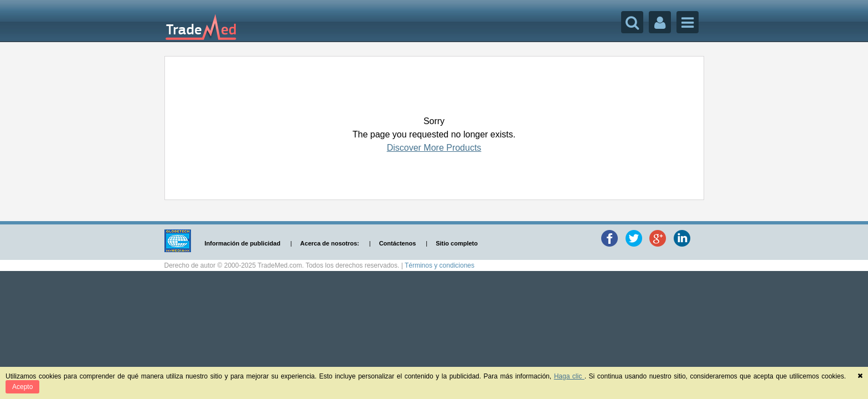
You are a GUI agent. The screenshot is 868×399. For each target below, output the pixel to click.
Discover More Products (434, 148)
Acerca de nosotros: (329, 243)
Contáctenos (398, 243)
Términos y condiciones (440, 265)
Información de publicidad (243, 243)
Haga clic (569, 376)
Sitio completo (457, 243)
